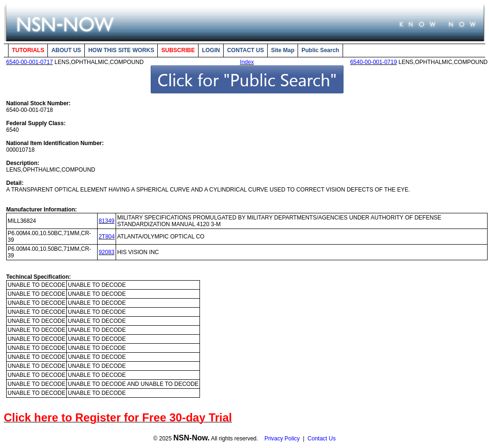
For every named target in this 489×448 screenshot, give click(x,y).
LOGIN (211, 50)
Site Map (283, 50)
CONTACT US (245, 50)
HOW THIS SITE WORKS (121, 50)
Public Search (320, 50)
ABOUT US (66, 50)
